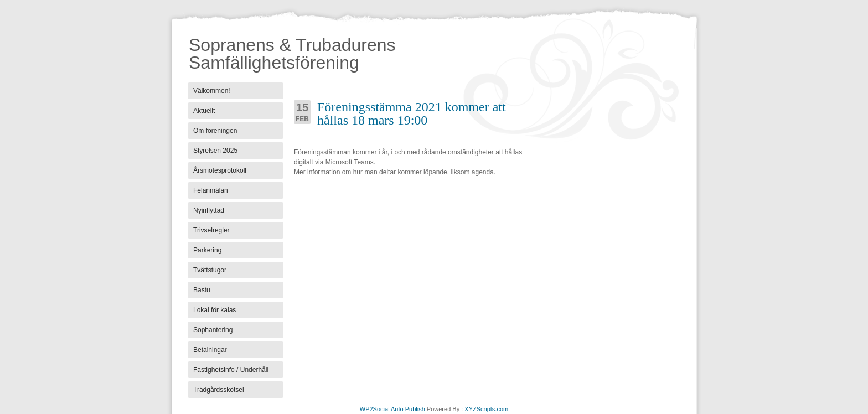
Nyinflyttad (209, 210)
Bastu (202, 290)
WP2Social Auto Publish (392, 409)
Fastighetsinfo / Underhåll (231, 370)
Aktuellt (204, 111)
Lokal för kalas (215, 310)
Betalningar (210, 350)
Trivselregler (211, 230)
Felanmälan (211, 190)
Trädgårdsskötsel (219, 390)
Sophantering (213, 330)
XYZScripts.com (486, 409)
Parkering (207, 250)
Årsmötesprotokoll (220, 170)
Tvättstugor (210, 270)
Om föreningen (215, 131)
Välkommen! (212, 91)
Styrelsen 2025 (215, 151)
